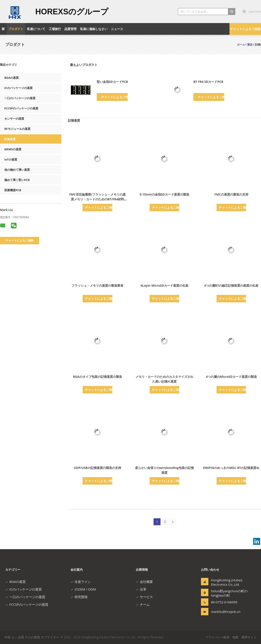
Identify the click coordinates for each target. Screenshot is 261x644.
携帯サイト (249, 637)
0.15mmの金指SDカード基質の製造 (164, 194)
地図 (235, 637)
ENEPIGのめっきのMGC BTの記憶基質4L (231, 468)
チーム (143, 604)
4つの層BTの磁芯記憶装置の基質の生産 (231, 285)
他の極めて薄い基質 (17, 170)
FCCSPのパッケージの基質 (21, 108)
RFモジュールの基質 (17, 129)
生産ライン (81, 582)
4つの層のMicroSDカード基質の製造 (231, 377)
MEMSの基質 (13, 149)
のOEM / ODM (83, 589)
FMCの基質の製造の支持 (231, 194)
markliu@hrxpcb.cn (225, 612)
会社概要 (144, 582)
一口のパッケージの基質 (20, 98)
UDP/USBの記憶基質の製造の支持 (98, 468)
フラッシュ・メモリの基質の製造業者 (97, 285)
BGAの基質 (12, 78)
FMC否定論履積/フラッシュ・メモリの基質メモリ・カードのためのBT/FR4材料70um (97, 199)
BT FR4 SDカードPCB (208, 82)
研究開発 (79, 597)
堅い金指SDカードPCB (112, 82)
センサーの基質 (14, 119)
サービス (144, 597)
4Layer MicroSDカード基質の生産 (164, 285)
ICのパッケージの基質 (18, 88)
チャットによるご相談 (245, 29)
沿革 (141, 589)
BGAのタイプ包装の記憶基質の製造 (98, 377)
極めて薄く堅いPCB (17, 180)
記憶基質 (10, 139)
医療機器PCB (13, 190)
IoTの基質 (11, 159)
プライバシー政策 (217, 637)
